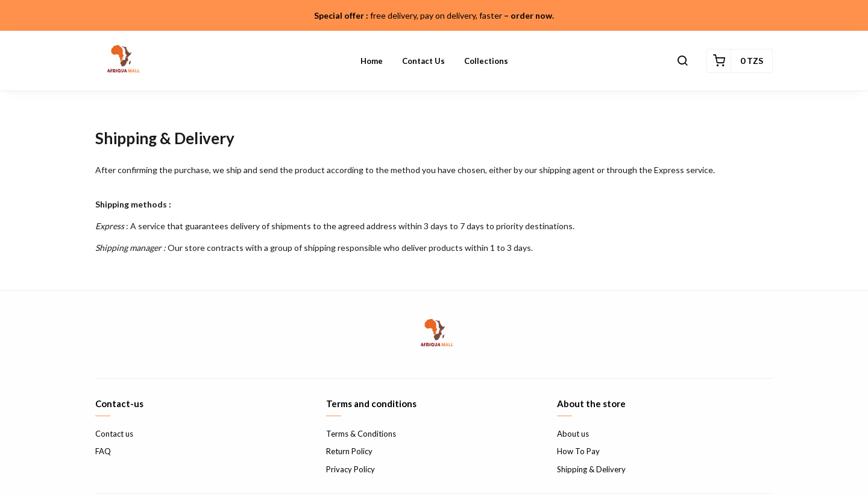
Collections (486, 61)
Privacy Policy (351, 469)
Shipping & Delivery (591, 469)
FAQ (103, 451)
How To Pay (578, 451)
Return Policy (349, 451)
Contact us (423, 61)
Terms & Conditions (361, 434)
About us (573, 434)
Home (372, 61)
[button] (682, 61)
